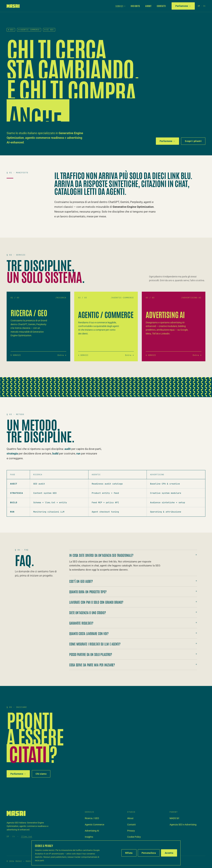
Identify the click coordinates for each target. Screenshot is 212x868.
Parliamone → (183, 6)
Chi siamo (41, 774)
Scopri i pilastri (193, 141)
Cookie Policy (134, 837)
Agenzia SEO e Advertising (183, 825)
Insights (135, 6)
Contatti (161, 6)
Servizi (121, 6)
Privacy (131, 831)
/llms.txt (27, 836)
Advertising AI (92, 831)
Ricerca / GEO (92, 818)
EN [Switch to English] (204, 6)
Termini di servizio (136, 843)
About (148, 6)
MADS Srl (174, 818)
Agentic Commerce (94, 825)
